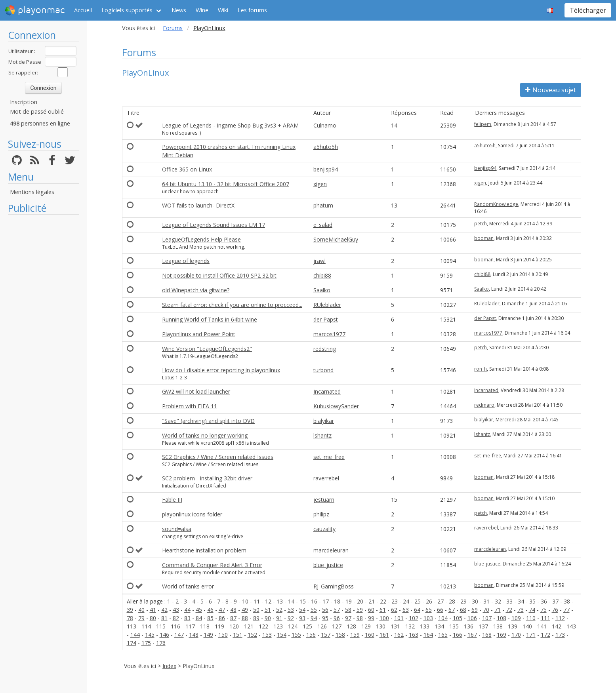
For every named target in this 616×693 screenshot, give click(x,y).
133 (425, 626)
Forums (173, 28)
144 (135, 635)
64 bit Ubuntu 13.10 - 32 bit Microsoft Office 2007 (226, 184)
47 (222, 610)
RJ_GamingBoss (334, 586)
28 (452, 601)
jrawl (319, 261)
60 (371, 610)
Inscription (24, 102)
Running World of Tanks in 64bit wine (210, 319)
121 (249, 626)
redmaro (484, 405)
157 (326, 635)
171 (531, 635)
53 (291, 610)
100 (384, 618)
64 (417, 610)
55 (314, 610)
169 (502, 635)
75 (544, 610)
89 (256, 618)
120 (234, 626)
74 (532, 610)
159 (355, 635)
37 (555, 601)
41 (153, 610)
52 (279, 610)
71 (498, 610)
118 (205, 626)
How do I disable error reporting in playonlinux (221, 370)
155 (296, 635)
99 (371, 618)
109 (516, 618)
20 (360, 601)
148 (194, 635)
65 (429, 610)
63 (406, 610)
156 (311, 635)
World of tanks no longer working (205, 435)
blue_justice (328, 565)
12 (268, 601)
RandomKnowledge (496, 204)
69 (475, 610)
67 (452, 610)
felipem (483, 124)
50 (256, 610)
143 (571, 626)
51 (268, 610)
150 (223, 635)
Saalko (322, 290)
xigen (320, 184)
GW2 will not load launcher (196, 391)
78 (130, 618)
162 (399, 635)
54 (302, 610)
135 (454, 626)
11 (257, 601)
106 (472, 618)
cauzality (324, 529)
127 (337, 626)
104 (443, 618)
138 (498, 626)
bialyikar (324, 421)
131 (395, 626)
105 (458, 618)
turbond (323, 370)
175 (146, 643)
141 (542, 626)
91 (279, 618)
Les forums (252, 10)
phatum (323, 205)
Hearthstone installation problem (204, 550)
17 (326, 601)
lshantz (322, 435)
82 (176, 618)
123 (278, 626)
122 (263, 626)
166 (458, 635)
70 (486, 610)
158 (340, 635)
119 (219, 626)
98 (360, 618)
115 (161, 626)
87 (233, 618)
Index (169, 666)
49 (245, 610)
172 (545, 635)
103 (428, 618)
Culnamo (325, 125)
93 (302, 618)
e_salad (323, 225)
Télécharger (588, 10)
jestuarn (324, 500)
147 (179, 635)
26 (429, 601)
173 (560, 635)
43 (176, 610)
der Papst (326, 319)
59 (360, 610)
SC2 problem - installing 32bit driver (207, 478)
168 (487, 635)
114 (146, 626)
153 (267, 635)
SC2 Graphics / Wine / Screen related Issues (218, 457)
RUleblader (327, 305)
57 (337, 610)
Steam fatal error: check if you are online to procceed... (232, 305)
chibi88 (322, 275)
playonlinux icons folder (192, 514)
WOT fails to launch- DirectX (198, 205)
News (179, 10)
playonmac (35, 10)
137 (483, 626)
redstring (325, 349)
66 (440, 610)
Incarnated (327, 391)
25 (418, 601)
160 (370, 635)
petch (481, 224)
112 (560, 618)
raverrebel (326, 478)
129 (366, 626)
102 (414, 618)
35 (532, 601)
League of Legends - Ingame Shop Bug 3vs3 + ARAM (230, 125)
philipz (321, 514)
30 (475, 601)
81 (164, 618)
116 (175, 626)
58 (348, 610)
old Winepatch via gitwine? (196, 290)
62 (394, 610)
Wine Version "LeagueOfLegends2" (207, 349)
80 (153, 618)
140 (527, 626)
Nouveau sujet (551, 90)
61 (383, 610)
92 (291, 618)
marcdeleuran (331, 550)
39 (130, 610)
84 (199, 618)
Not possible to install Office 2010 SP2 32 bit (219, 275)
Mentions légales (32, 192)
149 (208, 635)
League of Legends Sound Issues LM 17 (214, 225)
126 (322, 626)
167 (472, 635)
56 (325, 610)
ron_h (481, 369)
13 (280, 601)
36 (544, 601)
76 (555, 610)
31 (486, 601)
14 (291, 601)
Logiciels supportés (127, 10)
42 (164, 610)
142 (557, 626)
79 (141, 618)
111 (545, 618)
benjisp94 (326, 169)
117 (190, 626)
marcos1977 (329, 334)
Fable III (172, 500)
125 (307, 626)
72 (509, 610)
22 (383, 601)
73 (521, 610)
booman (484, 238)
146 (164, 635)
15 (303, 601)
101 (399, 618)
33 (509, 601)
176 (161, 643)
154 (282, 635)
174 (132, 643)
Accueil (83, 10)
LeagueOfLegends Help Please (201, 239)
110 (531, 618)
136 (469, 626)
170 (516, 635)
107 (487, 618)
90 (268, 618)
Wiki (223, 10)
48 (233, 610)
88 (245, 618)
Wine (202, 10)
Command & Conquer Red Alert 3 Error (212, 565)
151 (238, 635)
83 (187, 618)
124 (293, 626)
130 (381, 626)
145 (150, 635)
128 (351, 626)
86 (222, 618)
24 (406, 601)
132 (410, 626)
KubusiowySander (336, 406)
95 (325, 618)
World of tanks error (188, 586)
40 (141, 610)
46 (210, 610)
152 (252, 635)
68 (463, 610)
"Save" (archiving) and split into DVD (208, 421)
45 (199, 610)
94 (314, 618)
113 (132, 626)
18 (337, 601)
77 (566, 610)
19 (349, 601)
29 (463, 601)
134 (439, 626)
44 (187, 610)
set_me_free (329, 457)
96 (337, 618)
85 (210, 618)
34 (521, 601)
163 (414, 635)
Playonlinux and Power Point (199, 334)
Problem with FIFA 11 (190, 406)
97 (348, 618)
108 (502, 618)
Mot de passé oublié (37, 111)
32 (498, 601)
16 (314, 601)
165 (443, 635)
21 (372, 601)
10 (245, 601)
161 (384, 635)
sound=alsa (177, 529)
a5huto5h (326, 147)
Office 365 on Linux (187, 169)
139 (513, 626)
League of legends (186, 261)
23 (395, 601)
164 (428, 635)
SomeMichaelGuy (336, 239)
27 (441, 601)
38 (567, 601)
